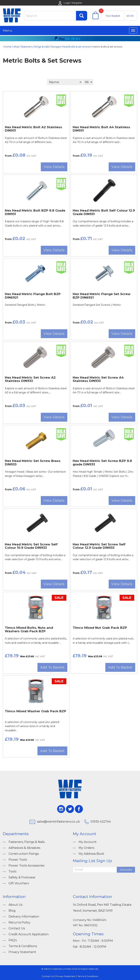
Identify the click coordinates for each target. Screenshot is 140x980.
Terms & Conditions (23, 946)
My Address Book (91, 854)
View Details (54, 167)
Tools (12, 871)
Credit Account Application (29, 934)
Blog (12, 911)
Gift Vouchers (19, 883)
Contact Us (17, 928)
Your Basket (113, 16)
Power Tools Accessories (26, 866)
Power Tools (18, 860)
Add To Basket (52, 667)
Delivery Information (24, 917)
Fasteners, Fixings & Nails (27, 842)
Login (67, 3)
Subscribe (126, 870)
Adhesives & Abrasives (24, 848)
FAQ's (13, 940)
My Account (88, 842)
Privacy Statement (22, 952)
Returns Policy (19, 922)
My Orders (86, 848)
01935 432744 (101, 822)
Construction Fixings (24, 854)
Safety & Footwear (22, 877)
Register (77, 3)
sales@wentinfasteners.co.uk (58, 822)
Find (82, 16)
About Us (15, 905)
